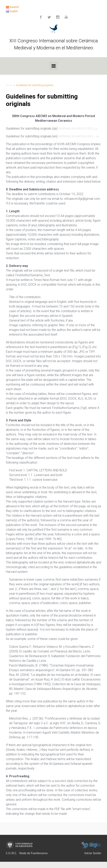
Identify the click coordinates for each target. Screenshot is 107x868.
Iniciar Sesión (93, 853)
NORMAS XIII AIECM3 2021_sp (78, 128)
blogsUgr (91, 845)
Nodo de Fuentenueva (33, 853)
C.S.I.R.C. (11, 853)
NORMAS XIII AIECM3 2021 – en (79, 136)
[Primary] (54, 66)
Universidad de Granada (20, 845)
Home (9, 85)
